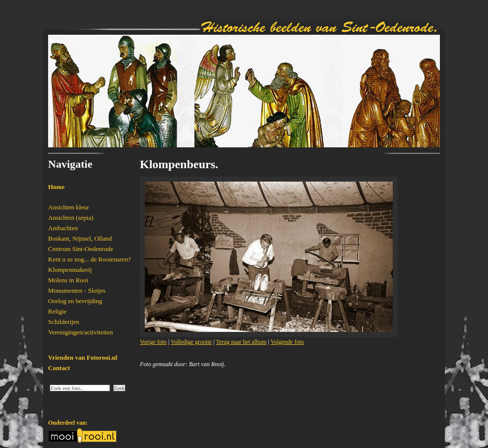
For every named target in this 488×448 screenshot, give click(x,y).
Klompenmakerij (70, 270)
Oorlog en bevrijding (75, 301)
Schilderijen (64, 322)
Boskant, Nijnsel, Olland (80, 238)
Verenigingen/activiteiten (81, 332)
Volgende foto (287, 342)
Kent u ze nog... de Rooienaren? (90, 259)
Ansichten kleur (69, 207)
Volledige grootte (191, 342)
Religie (58, 311)
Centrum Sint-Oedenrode (81, 249)
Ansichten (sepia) (71, 218)
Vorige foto (153, 342)
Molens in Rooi (68, 280)
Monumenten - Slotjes (77, 290)
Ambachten (63, 228)
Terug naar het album (241, 342)
